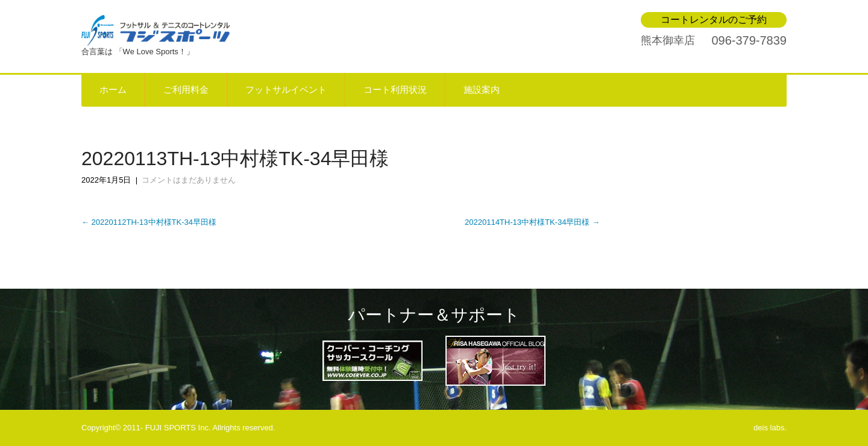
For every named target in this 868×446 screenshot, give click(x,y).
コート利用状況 (395, 90)
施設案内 (482, 90)
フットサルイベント (286, 90)
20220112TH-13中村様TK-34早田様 (149, 222)
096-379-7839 (749, 40)
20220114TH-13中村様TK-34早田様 (532, 222)
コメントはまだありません (189, 180)
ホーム (113, 90)
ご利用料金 (186, 90)
